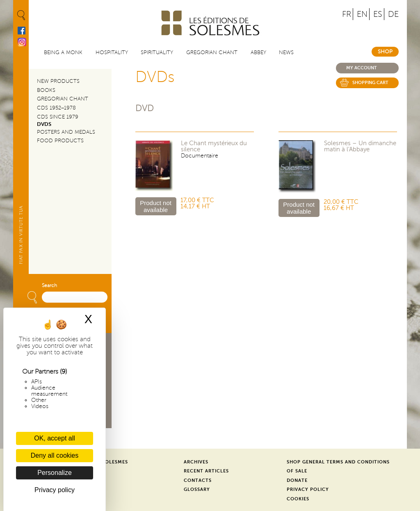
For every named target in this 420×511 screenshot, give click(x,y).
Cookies (298, 499)
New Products (58, 81)
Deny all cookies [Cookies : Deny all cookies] (55, 455)
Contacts (198, 480)
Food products (60, 141)
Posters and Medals (66, 132)
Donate (297, 480)
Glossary (197, 489)
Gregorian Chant (212, 52)
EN (362, 14)
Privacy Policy (308, 489)
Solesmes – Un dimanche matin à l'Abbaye (360, 146)
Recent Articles (206, 471)
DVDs (44, 124)
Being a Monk (63, 52)
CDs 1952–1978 (56, 108)
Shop (385, 52)
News (286, 52)
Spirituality (157, 52)
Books (46, 90)
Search (49, 286)
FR (347, 14)
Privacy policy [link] (55, 490)
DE (393, 14)
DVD (145, 108)
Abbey (258, 52)
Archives (196, 462)
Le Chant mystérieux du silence (214, 146)
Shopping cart (370, 83)
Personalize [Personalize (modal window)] (55, 473)
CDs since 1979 (58, 117)
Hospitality (112, 52)
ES (378, 14)
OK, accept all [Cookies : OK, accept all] (55, 438)
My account (362, 68)
